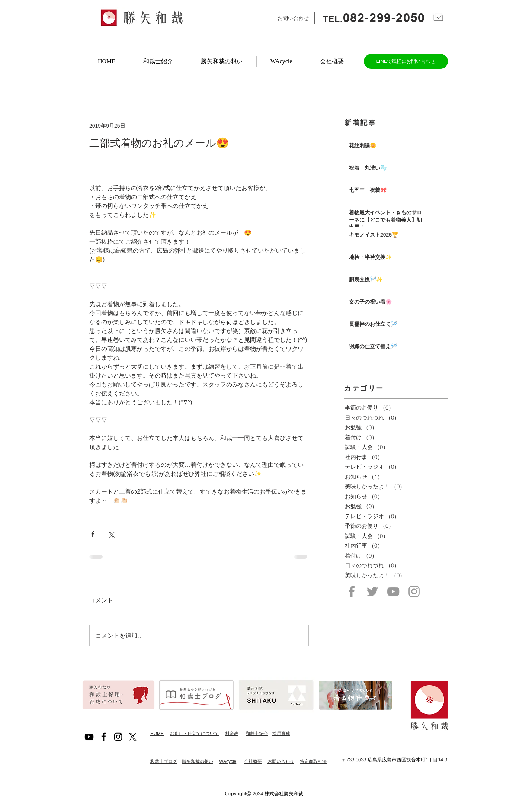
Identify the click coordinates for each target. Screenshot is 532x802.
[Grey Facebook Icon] (352, 591)
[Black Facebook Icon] (104, 737)
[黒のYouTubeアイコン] (89, 737)
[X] (133, 737)
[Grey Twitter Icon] (372, 591)
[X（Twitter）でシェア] (111, 534)
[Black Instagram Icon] (118, 737)
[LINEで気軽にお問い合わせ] (406, 61)
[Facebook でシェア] (93, 534)
